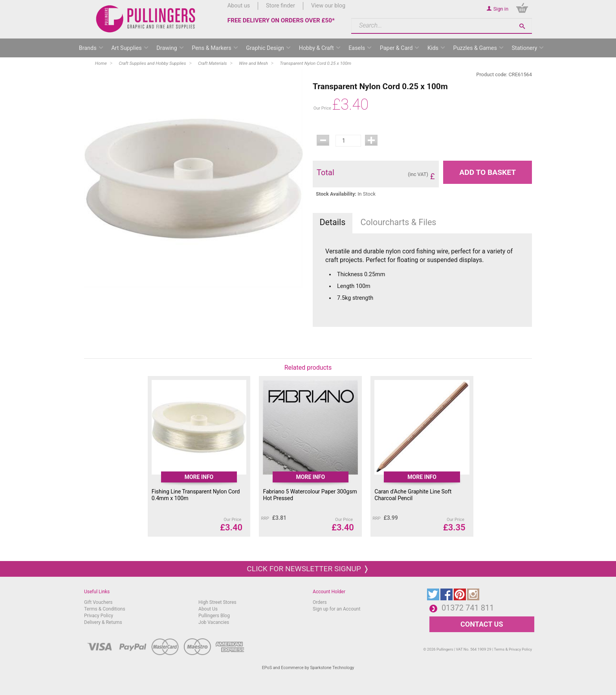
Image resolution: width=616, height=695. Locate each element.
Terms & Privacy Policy (513, 649)
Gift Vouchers (98, 602)
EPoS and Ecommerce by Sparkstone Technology (308, 668)
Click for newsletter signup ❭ (308, 569)
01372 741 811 (468, 608)
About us (239, 6)
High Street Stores (217, 602)
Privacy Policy (99, 616)
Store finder (280, 6)
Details (332, 222)
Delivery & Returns (103, 622)
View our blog (328, 6)
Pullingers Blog (214, 616)
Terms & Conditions (105, 609)
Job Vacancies (214, 622)
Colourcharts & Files (399, 222)
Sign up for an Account (336, 609)
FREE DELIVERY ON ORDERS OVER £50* (281, 20)
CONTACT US (482, 624)
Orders (320, 602)
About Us (208, 609)
